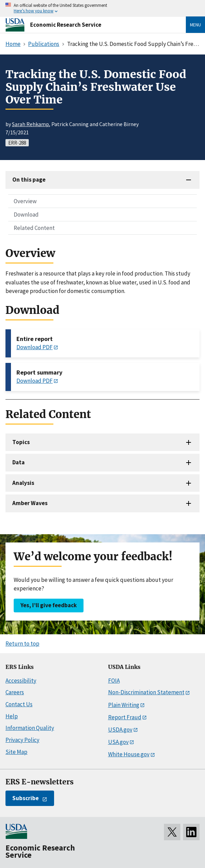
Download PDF (35, 347)
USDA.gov (120, 730)
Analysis (23, 483)
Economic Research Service (66, 25)
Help (12, 716)
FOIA (114, 681)
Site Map (16, 752)
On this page (29, 180)
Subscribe (25, 798)
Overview (25, 201)
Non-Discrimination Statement (146, 692)
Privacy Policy (22, 740)
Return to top (22, 644)
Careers (15, 692)
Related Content (34, 228)
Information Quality (30, 728)
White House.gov (129, 754)
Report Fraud (125, 717)
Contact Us (19, 704)
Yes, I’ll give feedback (49, 605)
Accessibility (21, 681)
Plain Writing (124, 705)
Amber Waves (30, 503)
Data (18, 462)
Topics (21, 442)
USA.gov (118, 742)
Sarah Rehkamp (30, 124)
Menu (195, 25)
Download (26, 215)
